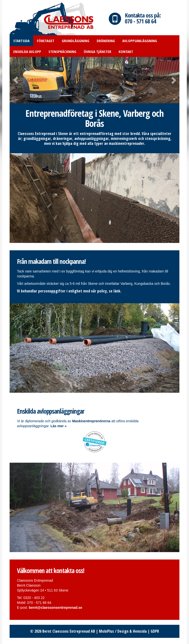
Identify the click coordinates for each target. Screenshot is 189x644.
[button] (22, 80)
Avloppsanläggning (140, 41)
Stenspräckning (62, 51)
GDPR (155, 631)
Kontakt (126, 51)
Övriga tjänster (97, 51)
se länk (115, 291)
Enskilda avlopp (27, 51)
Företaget (46, 41)
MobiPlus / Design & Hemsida (123, 631)
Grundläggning (76, 41)
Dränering (106, 41)
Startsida (21, 41)
